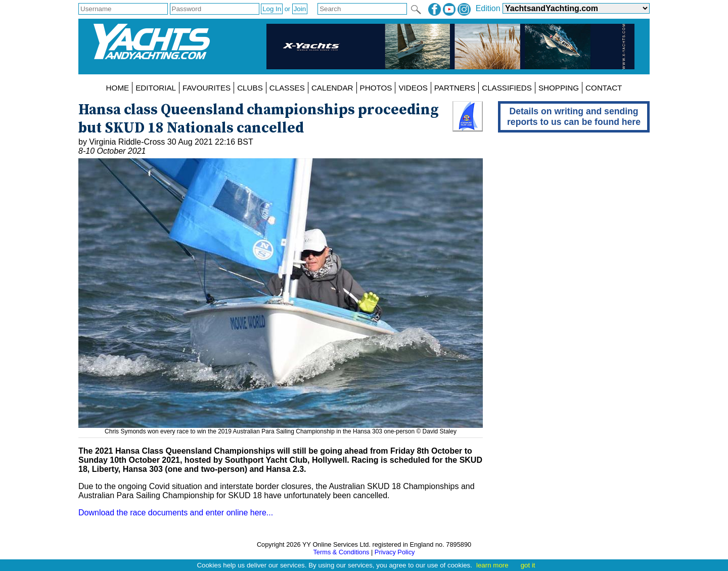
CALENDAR (332, 88)
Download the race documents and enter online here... (176, 513)
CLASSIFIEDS (507, 88)
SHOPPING (559, 88)
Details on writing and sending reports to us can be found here (574, 117)
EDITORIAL (156, 88)
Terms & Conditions (341, 552)
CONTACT (604, 88)
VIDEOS (413, 88)
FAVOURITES (207, 88)
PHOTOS (376, 88)
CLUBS (250, 88)
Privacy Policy (395, 552)
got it (528, 565)
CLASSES (287, 88)
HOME (118, 88)
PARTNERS (455, 88)
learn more (492, 565)
